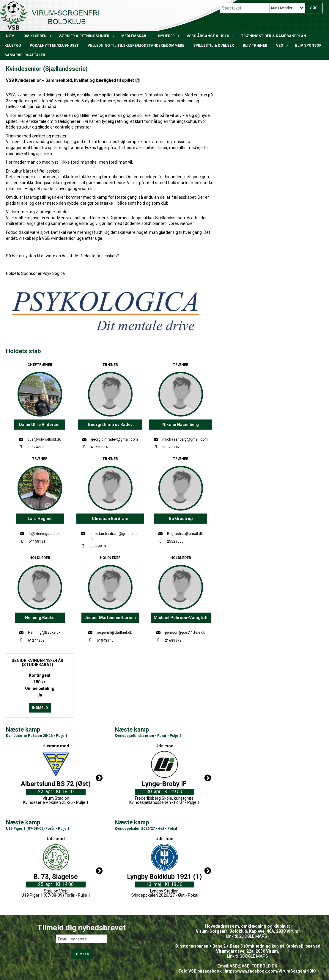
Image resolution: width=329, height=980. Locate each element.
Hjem (10, 36)
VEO (281, 46)
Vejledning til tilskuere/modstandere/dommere (136, 46)
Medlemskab (135, 36)
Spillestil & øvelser (214, 46)
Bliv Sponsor (308, 46)
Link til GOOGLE (240, 936)
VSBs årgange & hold (209, 36)
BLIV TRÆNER (255, 46)
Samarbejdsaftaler (25, 55)
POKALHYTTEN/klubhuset (54, 46)
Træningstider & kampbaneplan (275, 36)
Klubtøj (13, 46)
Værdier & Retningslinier (85, 36)
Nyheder (168, 36)
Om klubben (37, 36)
